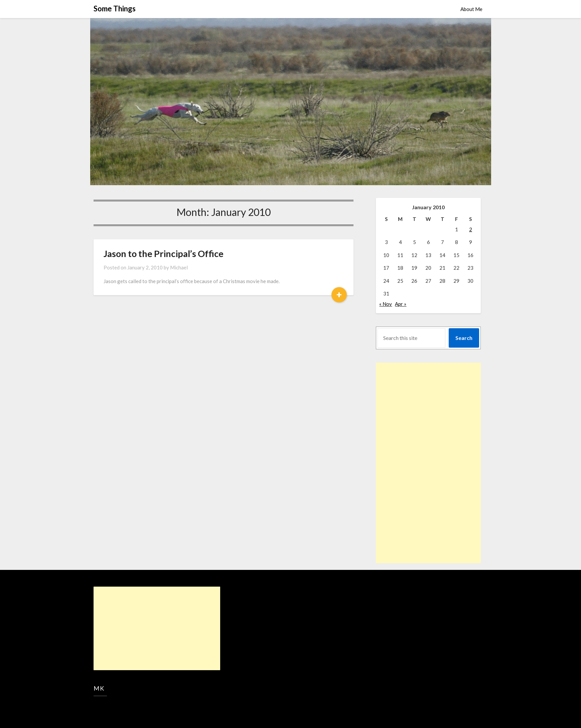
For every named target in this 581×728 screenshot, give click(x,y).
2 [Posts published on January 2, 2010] (471, 229)
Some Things (115, 9)
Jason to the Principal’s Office (164, 254)
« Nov (386, 304)
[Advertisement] (415, 463)
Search (464, 338)
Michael (179, 267)
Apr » (401, 304)
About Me (471, 9)
